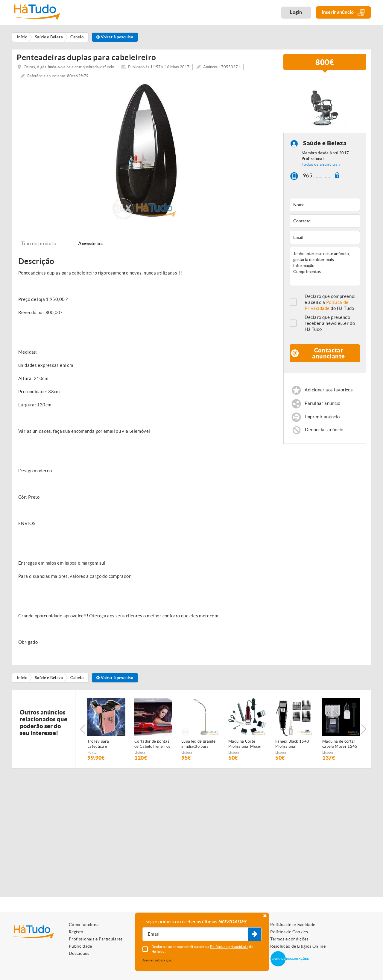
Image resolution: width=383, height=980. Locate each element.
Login (296, 12)
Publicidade (80, 946)
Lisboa (140, 754)
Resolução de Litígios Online (298, 946)
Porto (92, 754)
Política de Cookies (289, 932)
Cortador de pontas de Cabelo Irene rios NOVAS (152, 746)
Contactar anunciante (328, 355)
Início (22, 680)
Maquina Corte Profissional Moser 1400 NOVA (245, 746)
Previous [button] (83, 731)
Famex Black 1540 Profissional (292, 746)
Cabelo (77, 680)
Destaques (79, 953)
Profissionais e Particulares (96, 939)
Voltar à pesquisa (115, 37)
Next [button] (364, 731)
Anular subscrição (157, 960)
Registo (76, 932)
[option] (146, 153)
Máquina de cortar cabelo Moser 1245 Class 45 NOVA (340, 746)
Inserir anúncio (343, 12)
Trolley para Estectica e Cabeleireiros (99, 746)
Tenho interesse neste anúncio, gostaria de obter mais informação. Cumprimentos (325, 268)
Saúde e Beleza (325, 145)
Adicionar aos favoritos (329, 392)
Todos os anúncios (319, 166)
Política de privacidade (293, 925)
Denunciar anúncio (324, 431)
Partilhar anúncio (322, 405)
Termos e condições (289, 939)
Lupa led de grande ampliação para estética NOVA (198, 746)
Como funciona (84, 925)
